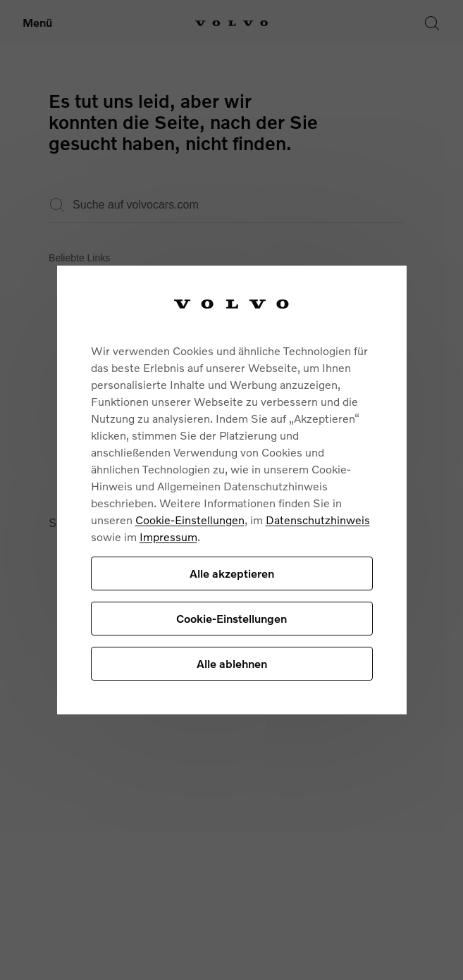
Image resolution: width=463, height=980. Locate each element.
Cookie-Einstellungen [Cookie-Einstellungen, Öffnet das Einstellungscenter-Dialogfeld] (231, 618)
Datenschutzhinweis (318, 520)
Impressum (168, 536)
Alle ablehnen (232, 663)
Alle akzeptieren (232, 573)
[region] (232, 490)
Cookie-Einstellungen (190, 520)
